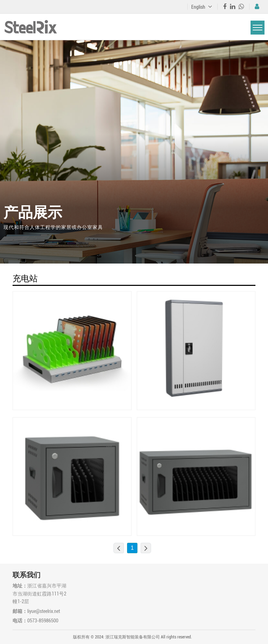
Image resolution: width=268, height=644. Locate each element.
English (202, 7)
